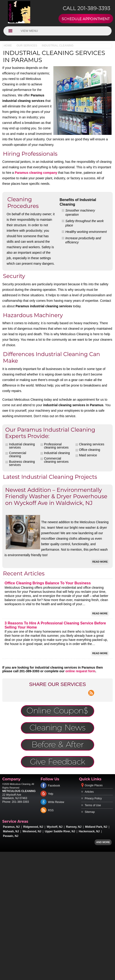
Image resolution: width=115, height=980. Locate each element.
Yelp (51, 794)
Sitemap (90, 812)
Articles (89, 792)
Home (8, 46)
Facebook (54, 786)
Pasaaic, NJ (11, 836)
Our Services (27, 46)
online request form (81, 671)
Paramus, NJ (11, 827)
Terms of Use (93, 805)
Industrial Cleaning (57, 46)
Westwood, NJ (32, 831)
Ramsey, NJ (74, 827)
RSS (51, 810)
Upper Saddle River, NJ (60, 831)
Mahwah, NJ (11, 831)
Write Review (56, 802)
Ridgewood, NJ (33, 827)
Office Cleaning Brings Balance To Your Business (48, 583)
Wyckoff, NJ (55, 827)
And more (103, 842)
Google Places (94, 785)
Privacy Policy (93, 798)
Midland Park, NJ (96, 827)
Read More (100, 562)
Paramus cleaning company (36, 173)
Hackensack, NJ (89, 831)
